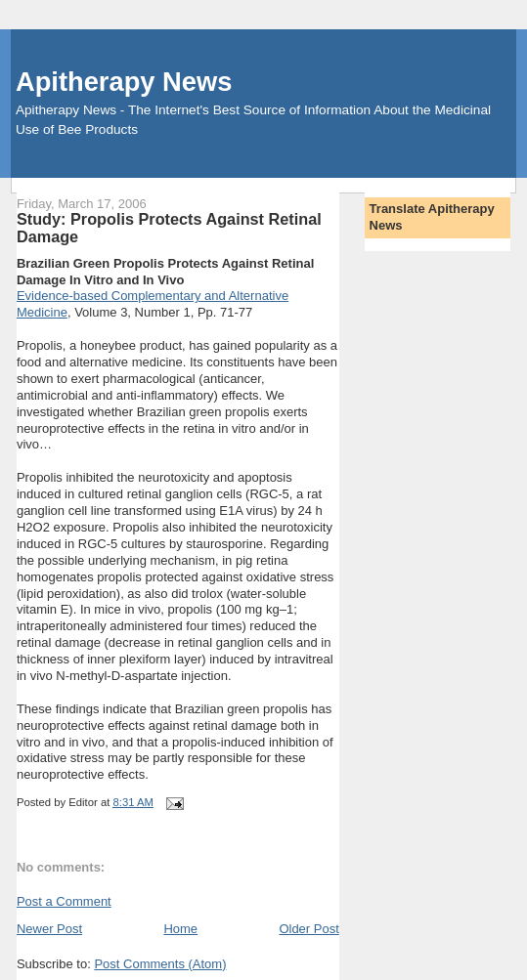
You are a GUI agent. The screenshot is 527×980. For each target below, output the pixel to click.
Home (180, 929)
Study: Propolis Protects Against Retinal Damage (169, 228)
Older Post (308, 929)
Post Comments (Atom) (160, 964)
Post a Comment (64, 901)
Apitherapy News (124, 82)
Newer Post (49, 929)
